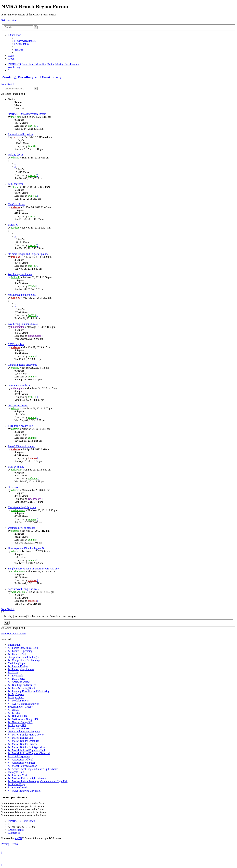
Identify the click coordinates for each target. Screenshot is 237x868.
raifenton (16, 470)
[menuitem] (25, 41)
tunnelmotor (18, 327)
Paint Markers (15, 184)
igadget (15, 228)
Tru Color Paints (17, 204)
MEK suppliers (16, 344)
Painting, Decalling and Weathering (31, 77)
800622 (32, 315)
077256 (32, 286)
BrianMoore (34, 499)
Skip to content (9, 20)
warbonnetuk (18, 510)
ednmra (15, 158)
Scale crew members (19, 385)
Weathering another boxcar (22, 295)
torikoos (17, 137)
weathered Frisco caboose (21, 528)
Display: (15, 616)
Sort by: (38, 616)
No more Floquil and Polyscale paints (28, 254)
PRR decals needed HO (20, 426)
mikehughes (18, 388)
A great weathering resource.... (24, 589)
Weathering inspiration (20, 274)
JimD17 (32, 146)
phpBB (18, 838)
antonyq (32, 519)
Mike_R (32, 196)
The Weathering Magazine (22, 507)
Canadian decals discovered (23, 365)
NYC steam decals (18, 405)
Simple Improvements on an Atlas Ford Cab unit (33, 569)
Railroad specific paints (20, 134)
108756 (15, 187)
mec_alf (15, 117)
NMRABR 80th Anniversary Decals (27, 114)
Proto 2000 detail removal (22, 446)
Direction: (63, 616)
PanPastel (13, 225)
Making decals (16, 155)
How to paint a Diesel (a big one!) (26, 548)
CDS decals (14, 487)
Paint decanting (16, 467)
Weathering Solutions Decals (23, 324)
